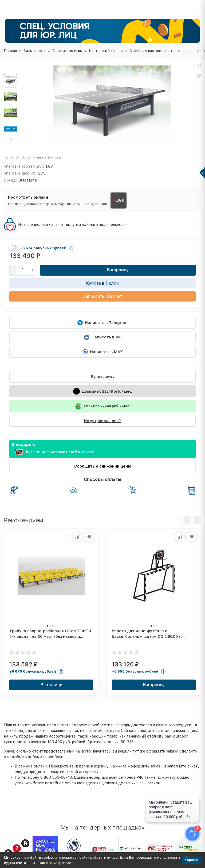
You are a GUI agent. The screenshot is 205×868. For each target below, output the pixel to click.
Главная (10, 51)
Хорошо (191, 860)
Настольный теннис (106, 51)
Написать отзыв (48, 157)
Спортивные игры (67, 51)
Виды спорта (35, 51)
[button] (11, 139)
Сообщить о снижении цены (102, 466)
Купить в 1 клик (102, 283)
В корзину (118, 270)
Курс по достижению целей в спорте (60, 452)
